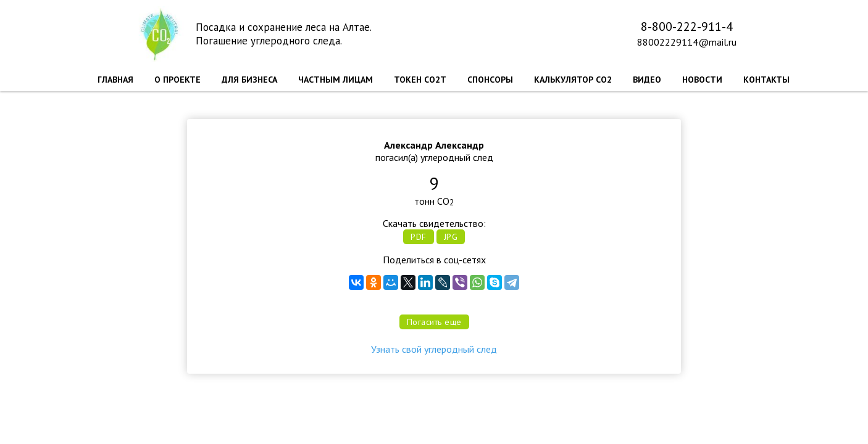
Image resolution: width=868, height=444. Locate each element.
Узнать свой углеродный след (434, 349)
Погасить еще (434, 322)
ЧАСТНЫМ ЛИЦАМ (336, 80)
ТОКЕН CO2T (420, 80)
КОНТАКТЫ (766, 80)
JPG (451, 237)
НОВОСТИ (702, 80)
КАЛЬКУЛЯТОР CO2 (573, 80)
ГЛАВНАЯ (115, 80)
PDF (419, 237)
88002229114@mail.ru (687, 42)
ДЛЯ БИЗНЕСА (249, 80)
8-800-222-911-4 (687, 27)
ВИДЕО (647, 80)
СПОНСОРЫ (490, 80)
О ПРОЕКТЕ (177, 80)
